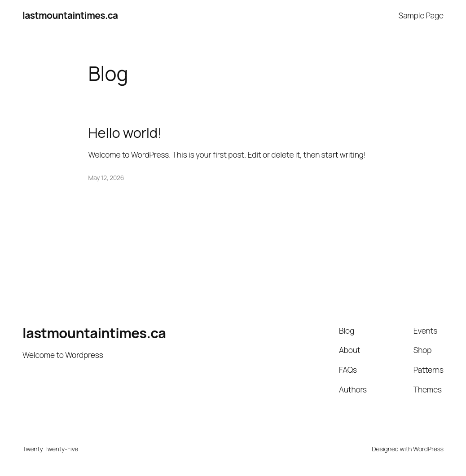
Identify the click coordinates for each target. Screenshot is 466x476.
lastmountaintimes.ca (70, 15)
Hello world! (125, 133)
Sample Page (421, 15)
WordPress (428, 449)
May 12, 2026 (106, 178)
